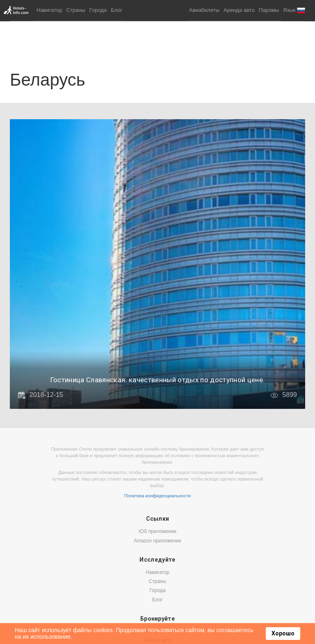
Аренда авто (239, 10)
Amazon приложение (157, 541)
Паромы (269, 10)
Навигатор (49, 10)
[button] (294, 10)
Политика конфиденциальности (157, 496)
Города (98, 10)
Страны (75, 10)
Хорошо (283, 633)
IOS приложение (157, 531)
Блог (116, 10)
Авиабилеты (204, 10)
